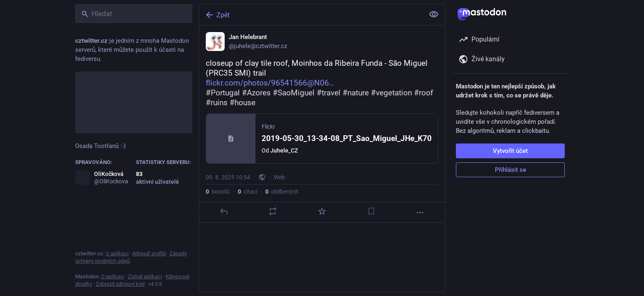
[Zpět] (311, 15)
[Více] (420, 213)
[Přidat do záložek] (371, 211)
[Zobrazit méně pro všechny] (434, 14)
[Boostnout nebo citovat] (273, 211)
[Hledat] (134, 14)
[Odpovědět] (224, 211)
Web (279, 177)
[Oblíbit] (322, 211)
